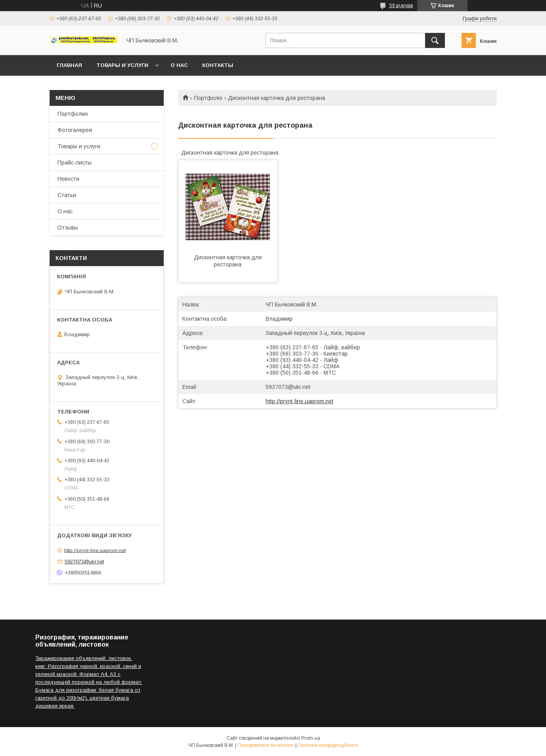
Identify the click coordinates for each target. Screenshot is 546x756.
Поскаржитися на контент (266, 745)
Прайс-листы (75, 163)
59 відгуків (401, 6)
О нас (179, 65)
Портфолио (73, 114)
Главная (69, 65)
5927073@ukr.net (288, 387)
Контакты (218, 65)
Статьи (67, 195)
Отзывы (68, 228)
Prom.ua (311, 738)
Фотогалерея (75, 130)
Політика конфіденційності (328, 745)
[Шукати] (435, 40)
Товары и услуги (122, 65)
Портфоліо (208, 98)
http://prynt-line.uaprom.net (300, 401)
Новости (68, 179)
